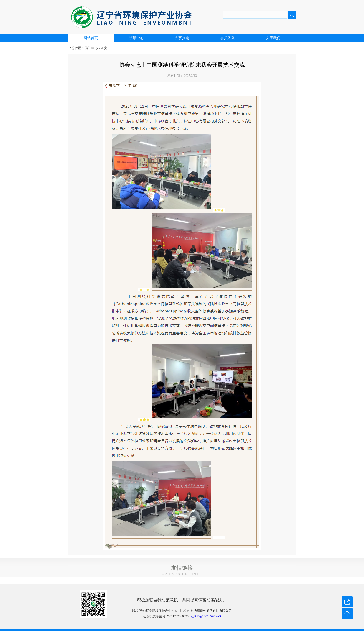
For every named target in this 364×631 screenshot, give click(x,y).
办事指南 (182, 38)
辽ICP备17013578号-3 (206, 616)
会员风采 (227, 38)
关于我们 (273, 38)
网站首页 (91, 38)
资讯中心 (136, 38)
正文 (104, 48)
